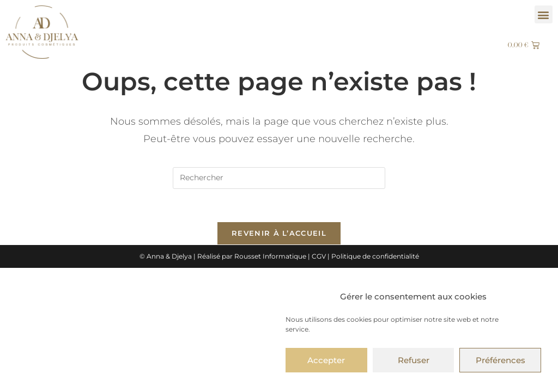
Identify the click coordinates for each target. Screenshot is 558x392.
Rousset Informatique (270, 256)
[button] (544, 14)
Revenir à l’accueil (279, 233)
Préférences (501, 360)
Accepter (326, 360)
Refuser (414, 360)
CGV (319, 256)
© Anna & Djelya (166, 256)
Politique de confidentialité (375, 256)
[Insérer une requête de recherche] (279, 178)
